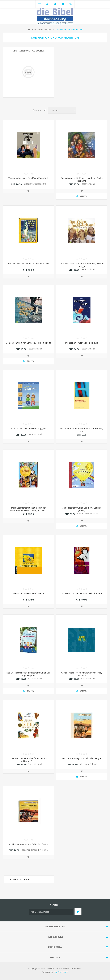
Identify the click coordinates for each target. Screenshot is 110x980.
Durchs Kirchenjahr (43, 30)
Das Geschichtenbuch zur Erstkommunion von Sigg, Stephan (28, 674)
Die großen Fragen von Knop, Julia (82, 343)
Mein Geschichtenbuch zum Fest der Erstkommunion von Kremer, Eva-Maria (28, 509)
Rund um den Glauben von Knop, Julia (28, 428)
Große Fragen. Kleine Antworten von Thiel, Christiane (82, 674)
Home (29, 30)
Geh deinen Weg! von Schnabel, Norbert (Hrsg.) (28, 343)
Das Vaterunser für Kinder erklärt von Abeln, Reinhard (82, 179)
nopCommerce (61, 972)
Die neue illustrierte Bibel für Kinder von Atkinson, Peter (28, 760)
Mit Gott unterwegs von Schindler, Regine (82, 758)
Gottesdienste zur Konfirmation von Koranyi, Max (82, 430)
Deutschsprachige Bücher (28, 51)
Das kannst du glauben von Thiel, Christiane (82, 593)
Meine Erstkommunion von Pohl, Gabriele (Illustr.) (82, 509)
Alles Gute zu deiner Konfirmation (28, 593)
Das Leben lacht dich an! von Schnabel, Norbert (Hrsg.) (82, 265)
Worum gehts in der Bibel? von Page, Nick (28, 178)
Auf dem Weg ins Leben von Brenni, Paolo (28, 263)
